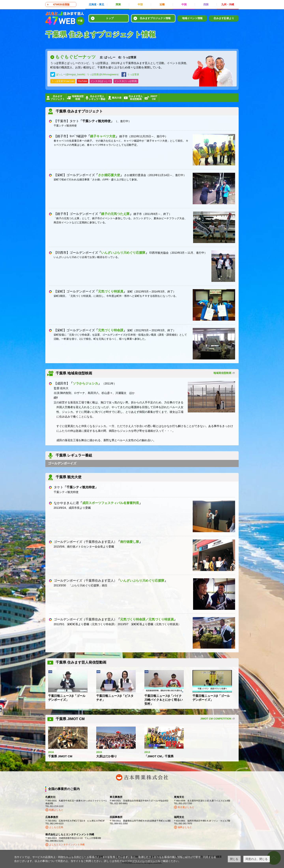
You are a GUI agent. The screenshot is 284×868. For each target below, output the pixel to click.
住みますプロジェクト (58, 98)
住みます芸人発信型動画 (136, 98)
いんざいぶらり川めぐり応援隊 (123, 253)
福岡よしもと (185, 827)
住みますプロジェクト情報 (155, 18)
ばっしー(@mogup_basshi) (70, 74)
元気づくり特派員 (111, 291)
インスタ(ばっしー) (101, 81)
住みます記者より (224, 18)
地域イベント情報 (192, 18)
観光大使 (117, 98)
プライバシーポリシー (145, 861)
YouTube (82, 81)
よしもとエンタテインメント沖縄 (67, 845)
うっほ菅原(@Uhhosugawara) (103, 74)
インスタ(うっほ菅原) (126, 81)
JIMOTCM (154, 98)
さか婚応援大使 (109, 175)
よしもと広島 (56, 827)
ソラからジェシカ (85, 383)
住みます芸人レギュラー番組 (97, 98)
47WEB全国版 (61, 4)
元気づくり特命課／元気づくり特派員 (147, 619)
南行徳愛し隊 (130, 542)
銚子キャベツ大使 (103, 136)
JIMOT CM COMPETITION (216, 719)
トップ (110, 18)
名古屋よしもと (186, 807)
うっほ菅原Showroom (63, 81)
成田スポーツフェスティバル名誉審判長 (111, 503)
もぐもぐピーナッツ (96, 57)
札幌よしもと (56, 810)
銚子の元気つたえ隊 (115, 214)
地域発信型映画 (78, 98)
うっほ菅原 (133, 74)
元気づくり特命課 (111, 330)
